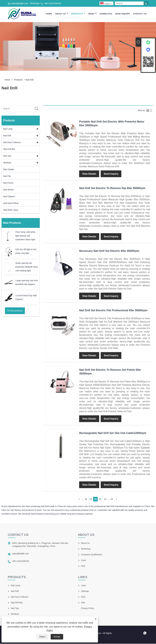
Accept (57, 637)
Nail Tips (7, 156)
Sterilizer (7, 163)
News (92, 14)
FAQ (83, 566)
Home (49, 14)
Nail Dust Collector (12, 143)
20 (96, 499)
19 (91, 499)
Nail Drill (30, 80)
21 (100, 499)
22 (105, 499)
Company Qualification (92, 555)
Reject (42, 637)
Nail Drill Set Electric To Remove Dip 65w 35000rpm (112, 188)
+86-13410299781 (53, 3)
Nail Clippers (9, 197)
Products (78, 14)
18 (86, 499)
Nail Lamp (8, 129)
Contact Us (140, 14)
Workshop (86, 549)
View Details (89, 174)
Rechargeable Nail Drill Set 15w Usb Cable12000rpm (113, 433)
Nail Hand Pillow (11, 204)
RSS (83, 597)
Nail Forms (8, 183)
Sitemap (85, 591)
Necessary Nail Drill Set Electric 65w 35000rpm (109, 251)
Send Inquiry (123, 14)
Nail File (7, 177)
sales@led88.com (20, 3)
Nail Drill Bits (9, 150)
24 (112, 499)
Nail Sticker (9, 190)
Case (84, 561)
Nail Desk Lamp (11, 210)
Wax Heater (9, 170)
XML (83, 603)
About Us (62, 14)
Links (84, 586)
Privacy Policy (88, 609)
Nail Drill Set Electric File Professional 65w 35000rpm (113, 311)
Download (106, 14)
